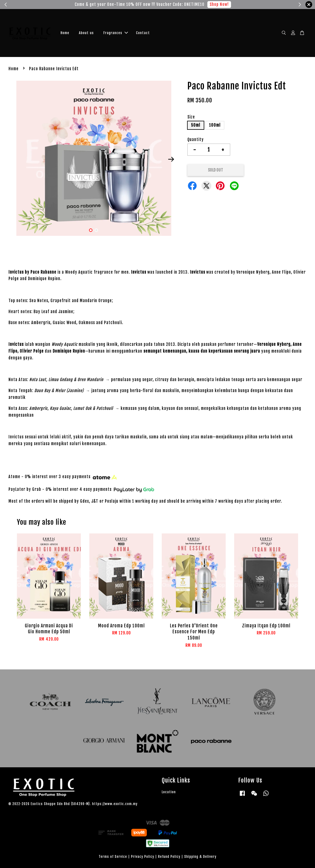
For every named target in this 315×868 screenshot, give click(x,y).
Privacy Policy (143, 857)
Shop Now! (219, 4)
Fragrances (116, 33)
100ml (215, 125)
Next (171, 159)
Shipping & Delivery (200, 857)
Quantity (196, 139)
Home (65, 33)
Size (191, 117)
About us (86, 33)
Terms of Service (113, 857)
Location (169, 792)
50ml (196, 125)
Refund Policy (169, 857)
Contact (143, 33)
